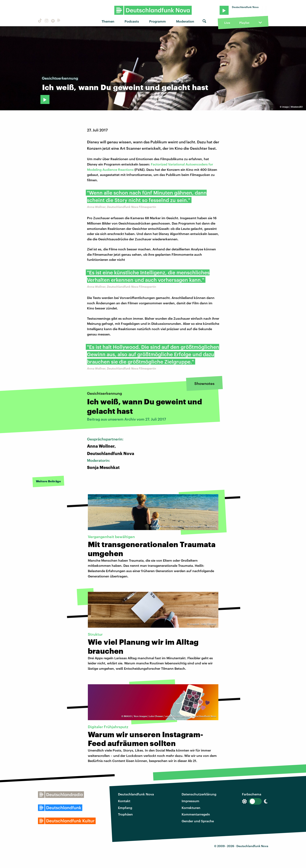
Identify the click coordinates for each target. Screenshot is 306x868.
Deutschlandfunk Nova (136, 794)
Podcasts (132, 21)
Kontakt (124, 801)
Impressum (190, 801)
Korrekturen (191, 808)
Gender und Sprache (198, 821)
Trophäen (125, 814)
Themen (108, 21)
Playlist (244, 23)
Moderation (185, 21)
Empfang (125, 808)
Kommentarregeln (196, 814)
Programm (158, 21)
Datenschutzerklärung (199, 794)
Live (227, 23)
